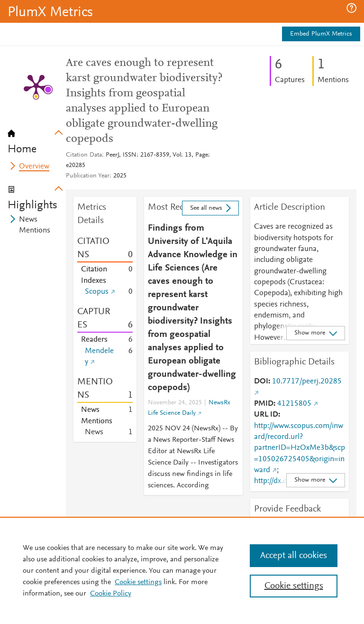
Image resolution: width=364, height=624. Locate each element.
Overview (34, 167)
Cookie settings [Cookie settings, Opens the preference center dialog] (294, 586)
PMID (264, 404)
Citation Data (84, 155)
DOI (261, 382)
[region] (182, 570)
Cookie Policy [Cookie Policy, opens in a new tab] (111, 594)
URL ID (266, 415)
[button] (351, 8)
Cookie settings (138, 582)
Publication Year (88, 176)
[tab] (37, 139)
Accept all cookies (294, 556)
